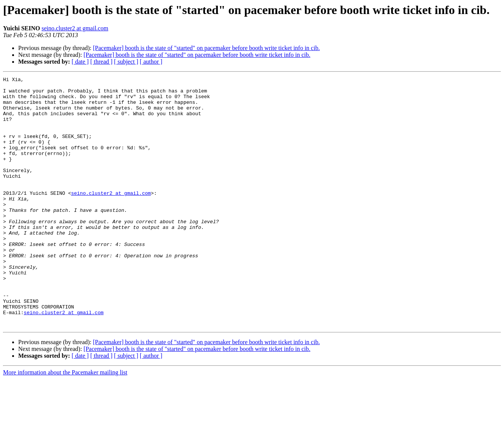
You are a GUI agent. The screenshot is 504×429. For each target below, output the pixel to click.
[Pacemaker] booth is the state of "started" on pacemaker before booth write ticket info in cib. (206, 48)
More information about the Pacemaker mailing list (65, 422)
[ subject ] (126, 62)
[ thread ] (101, 62)
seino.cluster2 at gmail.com (75, 28)
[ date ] (80, 62)
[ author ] (151, 62)
